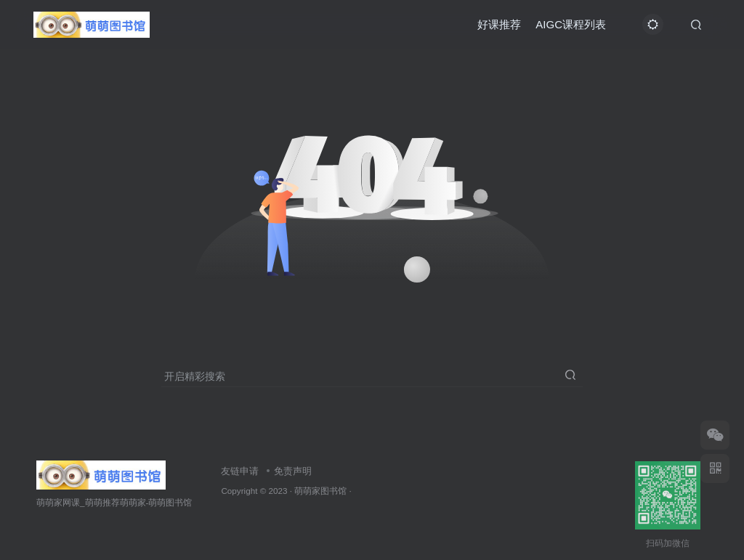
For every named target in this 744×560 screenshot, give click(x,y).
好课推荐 (499, 24)
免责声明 (293, 471)
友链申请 (240, 471)
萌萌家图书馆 (320, 491)
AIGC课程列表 (571, 24)
